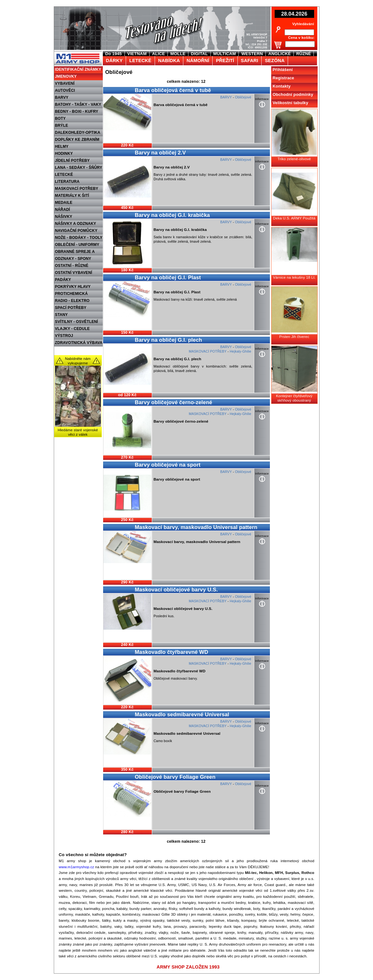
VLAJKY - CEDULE (72, 329)
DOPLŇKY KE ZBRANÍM (77, 139)
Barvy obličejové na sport (168, 465)
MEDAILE (64, 203)
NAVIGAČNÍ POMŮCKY (76, 231)
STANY (62, 315)
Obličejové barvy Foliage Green (175, 777)
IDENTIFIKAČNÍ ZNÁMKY (78, 69)
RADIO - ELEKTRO (72, 301)
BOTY (60, 118)
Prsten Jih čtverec (294, 337)
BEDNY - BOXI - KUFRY (77, 111)
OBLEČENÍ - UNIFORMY (77, 245)
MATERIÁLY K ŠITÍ (72, 196)
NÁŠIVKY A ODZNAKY (76, 224)
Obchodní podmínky (293, 94)
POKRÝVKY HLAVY (73, 287)
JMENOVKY (66, 76)
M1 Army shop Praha (77, 54)
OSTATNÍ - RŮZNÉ (72, 266)
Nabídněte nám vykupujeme (78, 361)
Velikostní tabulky (291, 103)
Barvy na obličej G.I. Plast (168, 278)
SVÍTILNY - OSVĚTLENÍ (77, 322)
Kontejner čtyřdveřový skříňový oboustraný (294, 398)
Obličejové (243, 97)
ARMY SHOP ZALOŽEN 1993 (188, 967)
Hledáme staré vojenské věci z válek (78, 432)
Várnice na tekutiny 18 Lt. (294, 277)
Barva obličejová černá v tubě (173, 90)
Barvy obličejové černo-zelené (174, 402)
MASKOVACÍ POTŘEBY (77, 189)
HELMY (62, 147)
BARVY (62, 97)
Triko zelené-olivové (294, 159)
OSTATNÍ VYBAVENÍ (74, 273)
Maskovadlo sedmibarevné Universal (182, 715)
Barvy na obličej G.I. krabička (172, 215)
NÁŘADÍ (63, 210)
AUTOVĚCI (65, 90)
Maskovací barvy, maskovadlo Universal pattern (196, 527)
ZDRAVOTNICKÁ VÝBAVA (79, 343)
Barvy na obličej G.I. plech (169, 340)
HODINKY (64, 154)
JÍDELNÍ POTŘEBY (73, 161)
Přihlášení (283, 70)
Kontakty (282, 86)
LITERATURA (67, 182)
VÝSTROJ (64, 336)
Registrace (284, 78)
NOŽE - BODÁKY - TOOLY (79, 238)
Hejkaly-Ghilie (241, 351)
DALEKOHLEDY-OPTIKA (78, 132)
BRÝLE (62, 125)
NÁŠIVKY (64, 217)
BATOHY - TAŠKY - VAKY (78, 104)
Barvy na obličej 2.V (160, 153)
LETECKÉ (64, 175)
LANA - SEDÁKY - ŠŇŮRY (79, 168)
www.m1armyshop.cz (77, 867)
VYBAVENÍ (65, 83)
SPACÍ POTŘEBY (71, 308)
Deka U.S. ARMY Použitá (294, 218)
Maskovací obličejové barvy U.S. (176, 590)
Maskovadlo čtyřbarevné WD (172, 652)
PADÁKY (63, 280)
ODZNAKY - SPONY (73, 259)
